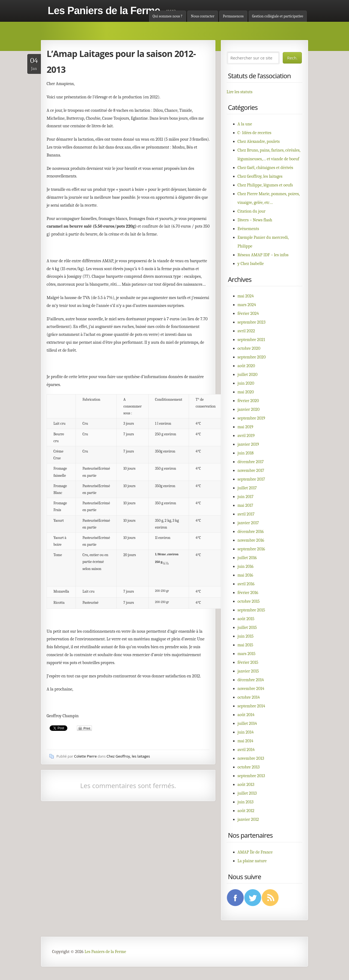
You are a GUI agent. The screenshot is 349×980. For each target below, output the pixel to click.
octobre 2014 (249, 697)
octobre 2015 (249, 601)
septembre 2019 (251, 418)
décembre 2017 (251, 462)
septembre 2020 (252, 357)
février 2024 (248, 313)
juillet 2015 (247, 628)
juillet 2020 (247, 375)
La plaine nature (252, 861)
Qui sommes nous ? (168, 16)
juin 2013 (246, 802)
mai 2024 (246, 296)
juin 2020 (246, 383)
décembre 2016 (251, 532)
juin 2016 (246, 566)
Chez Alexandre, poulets (259, 141)
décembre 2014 (251, 680)
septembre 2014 (251, 706)
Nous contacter (203, 16)
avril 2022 (246, 331)
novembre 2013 (251, 758)
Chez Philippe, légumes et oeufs (265, 185)
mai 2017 (245, 505)
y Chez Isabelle (251, 264)
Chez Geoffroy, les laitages (128, 756)
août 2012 (246, 811)
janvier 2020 (249, 409)
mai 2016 (245, 575)
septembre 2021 (251, 340)
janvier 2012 (248, 819)
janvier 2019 (248, 444)
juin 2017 (246, 497)
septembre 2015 (251, 610)
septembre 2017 (251, 479)
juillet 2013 (247, 793)
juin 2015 (246, 636)
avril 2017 (246, 514)
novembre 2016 (251, 540)
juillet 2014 (247, 723)
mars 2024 (247, 305)
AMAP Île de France (255, 852)
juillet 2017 (247, 488)
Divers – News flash (255, 220)
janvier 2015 (248, 671)
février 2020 (248, 401)
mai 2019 (245, 427)
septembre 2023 (252, 322)
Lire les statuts (240, 92)
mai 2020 (246, 392)
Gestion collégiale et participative (278, 16)
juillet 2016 (247, 558)
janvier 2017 (248, 523)
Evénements (248, 229)
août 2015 (246, 619)
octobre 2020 (249, 348)
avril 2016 (246, 584)
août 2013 (246, 785)
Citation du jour (252, 211)
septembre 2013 (251, 776)
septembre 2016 (251, 549)
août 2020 (246, 366)
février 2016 (248, 593)
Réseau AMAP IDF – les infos (263, 255)
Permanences (233, 16)
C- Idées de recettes (254, 133)
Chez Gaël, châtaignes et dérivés (265, 168)
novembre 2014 (251, 689)
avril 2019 (246, 436)
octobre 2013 (249, 767)
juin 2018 (246, 453)
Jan (34, 64)
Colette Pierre (85, 756)
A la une (245, 124)
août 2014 (246, 715)
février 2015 (248, 662)
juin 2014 (246, 732)
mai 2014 (245, 741)
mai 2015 (245, 645)
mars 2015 (246, 654)
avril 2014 (246, 750)
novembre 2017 (251, 471)
